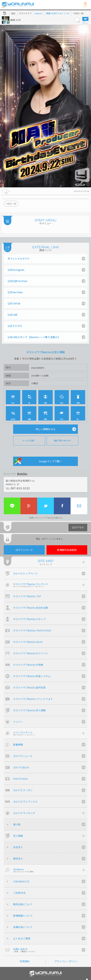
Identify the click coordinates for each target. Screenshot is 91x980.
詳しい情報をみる (46, 429)
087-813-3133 (20, 488)
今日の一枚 (11, 204)
